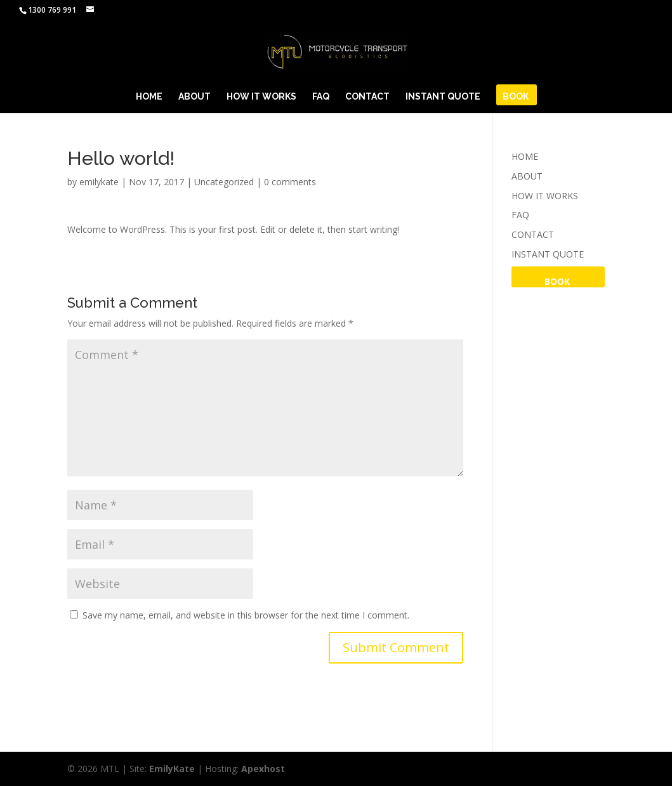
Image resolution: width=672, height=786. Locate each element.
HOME (149, 97)
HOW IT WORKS (261, 97)
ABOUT (194, 97)
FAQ (321, 97)
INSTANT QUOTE (443, 97)
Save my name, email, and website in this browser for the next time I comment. (246, 615)
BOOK (516, 97)
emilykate (99, 182)
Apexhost (263, 769)
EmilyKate (172, 769)
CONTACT (367, 97)
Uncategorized (224, 182)
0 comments (290, 182)
